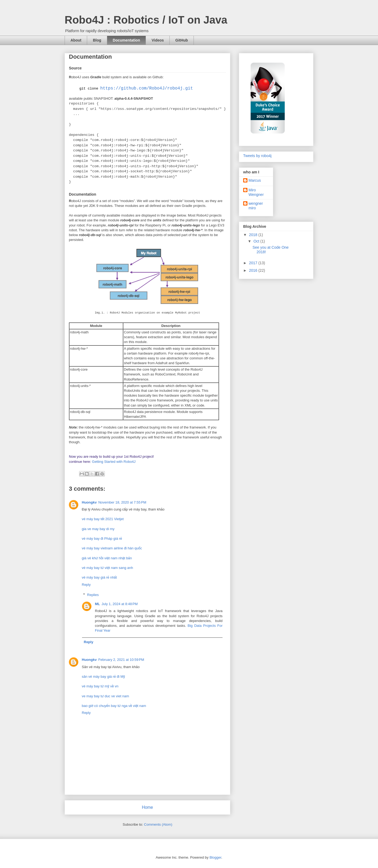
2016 (254, 270)
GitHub (182, 40)
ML (97, 604)
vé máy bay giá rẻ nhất (99, 577)
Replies (93, 595)
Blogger (215, 857)
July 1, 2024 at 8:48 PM (120, 604)
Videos (158, 40)
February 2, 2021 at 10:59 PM (121, 660)
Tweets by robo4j (257, 156)
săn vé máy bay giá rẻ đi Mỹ (103, 677)
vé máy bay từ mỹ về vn (100, 686)
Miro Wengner (256, 192)
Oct (257, 241)
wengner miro (256, 206)
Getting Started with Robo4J (114, 462)
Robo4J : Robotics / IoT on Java (146, 20)
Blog (97, 40)
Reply (86, 585)
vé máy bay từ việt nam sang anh (107, 568)
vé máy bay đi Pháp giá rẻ (102, 539)
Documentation (127, 40)
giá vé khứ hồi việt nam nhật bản (107, 558)
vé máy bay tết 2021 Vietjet (103, 519)
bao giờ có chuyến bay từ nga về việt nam (114, 706)
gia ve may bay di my (98, 529)
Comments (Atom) (158, 824)
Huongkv (89, 502)
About (76, 40)
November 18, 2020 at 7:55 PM (122, 502)
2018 (254, 235)
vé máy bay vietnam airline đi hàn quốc (112, 548)
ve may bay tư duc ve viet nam (105, 696)
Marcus (255, 180)
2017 (254, 263)
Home (147, 807)
